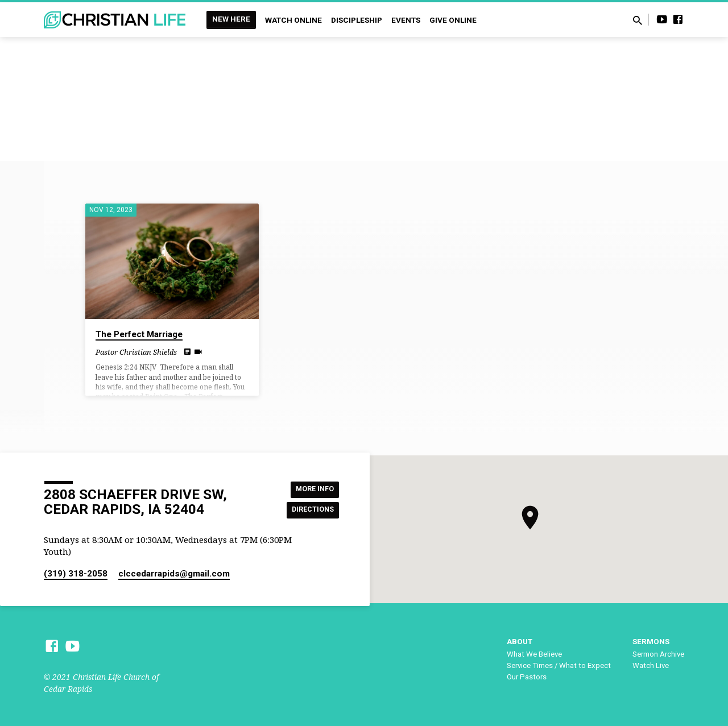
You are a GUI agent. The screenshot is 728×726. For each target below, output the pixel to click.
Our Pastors (527, 677)
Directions (309, 511)
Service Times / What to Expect (559, 665)
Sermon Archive (658, 654)
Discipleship (357, 20)
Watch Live (651, 665)
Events (406, 20)
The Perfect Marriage (139, 334)
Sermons (651, 641)
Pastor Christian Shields (136, 352)
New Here (231, 19)
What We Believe (534, 654)
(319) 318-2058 (76, 574)
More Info (310, 488)
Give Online (453, 20)
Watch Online (293, 20)
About (520, 641)
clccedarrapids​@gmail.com (174, 574)
